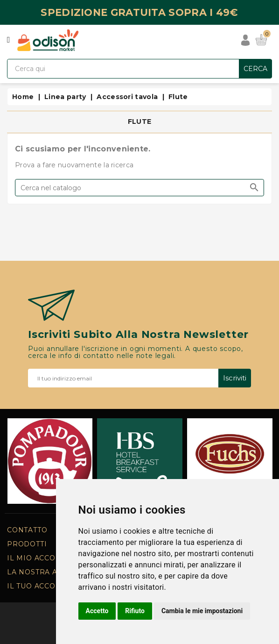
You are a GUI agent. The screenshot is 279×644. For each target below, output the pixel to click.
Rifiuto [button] (135, 611)
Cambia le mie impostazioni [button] (202, 611)
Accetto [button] (97, 611)
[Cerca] (139, 188)
